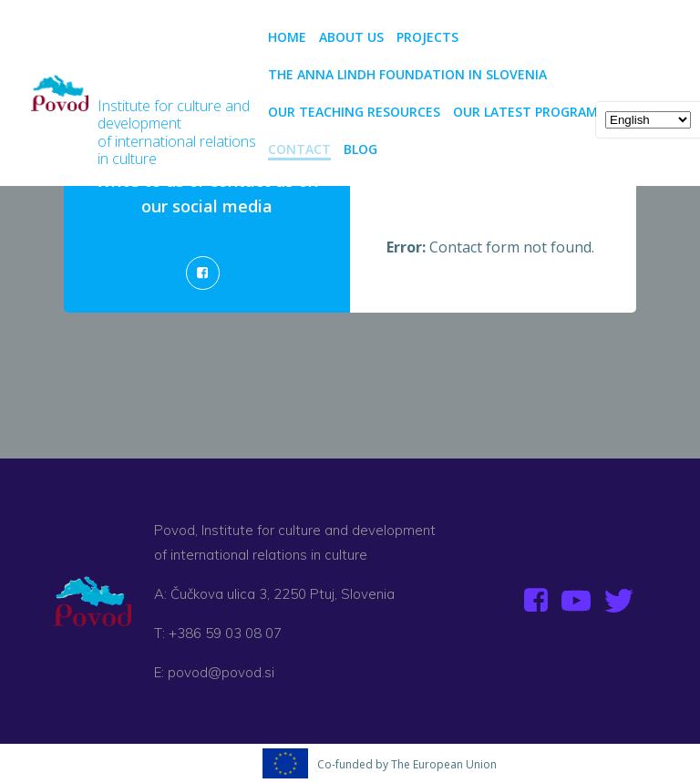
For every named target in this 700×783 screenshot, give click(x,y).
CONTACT (299, 149)
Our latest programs (529, 112)
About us (351, 37)
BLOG (360, 149)
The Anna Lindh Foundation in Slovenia (407, 74)
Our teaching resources (354, 112)
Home (287, 37)
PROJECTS (436, 37)
